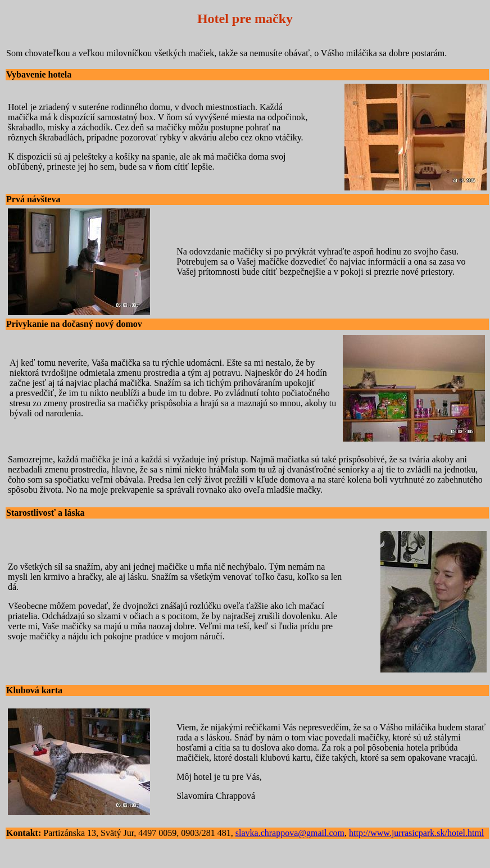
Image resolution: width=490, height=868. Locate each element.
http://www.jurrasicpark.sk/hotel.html (416, 833)
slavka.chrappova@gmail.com (290, 833)
